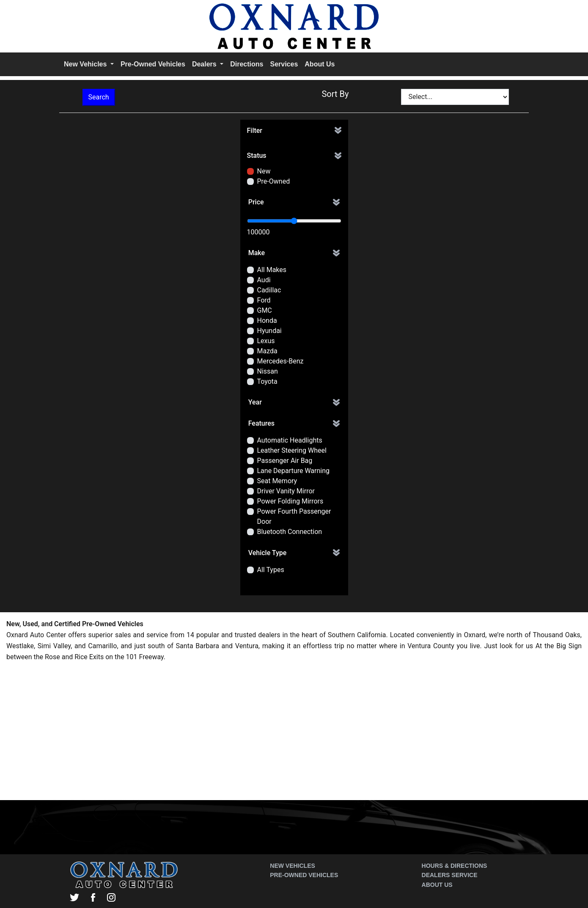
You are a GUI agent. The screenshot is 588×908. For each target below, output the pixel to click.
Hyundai (269, 331)
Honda (267, 321)
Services (284, 64)
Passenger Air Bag (285, 461)
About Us (320, 64)
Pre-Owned (274, 181)
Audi (264, 280)
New (264, 171)
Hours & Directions (455, 866)
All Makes (272, 270)
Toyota (267, 381)
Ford (264, 300)
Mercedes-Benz (280, 361)
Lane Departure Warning (293, 471)
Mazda (267, 351)
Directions (247, 64)
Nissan (268, 371)
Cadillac (269, 290)
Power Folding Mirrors (290, 501)
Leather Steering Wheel (292, 450)
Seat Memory (277, 481)
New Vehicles (293, 866)
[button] (294, 131)
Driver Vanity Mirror (286, 491)
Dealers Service (450, 875)
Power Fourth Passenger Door (294, 516)
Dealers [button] (205, 64)
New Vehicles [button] (86, 64)
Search (99, 97)
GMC (265, 310)
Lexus (266, 341)
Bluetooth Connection (290, 532)
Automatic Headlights (290, 440)
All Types (271, 570)
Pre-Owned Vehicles (153, 64)
